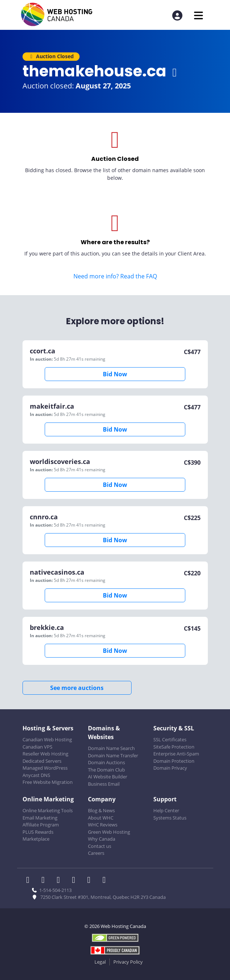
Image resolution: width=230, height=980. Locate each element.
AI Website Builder (108, 777)
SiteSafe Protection (174, 747)
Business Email (104, 784)
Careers (96, 853)
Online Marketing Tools (48, 810)
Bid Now (115, 374)
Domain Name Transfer (113, 755)
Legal (100, 962)
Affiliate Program (41, 825)
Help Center (166, 810)
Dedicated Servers (42, 761)
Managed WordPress (45, 768)
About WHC (101, 818)
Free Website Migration (48, 782)
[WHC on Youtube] (91, 881)
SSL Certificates (170, 739)
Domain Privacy (170, 768)
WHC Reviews (103, 825)
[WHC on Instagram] (76, 881)
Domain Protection (174, 761)
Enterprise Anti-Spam (176, 754)
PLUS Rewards (38, 832)
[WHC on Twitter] (45, 881)
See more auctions (77, 688)
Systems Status (170, 818)
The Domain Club (106, 770)
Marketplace (36, 839)
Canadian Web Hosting (47, 739)
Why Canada (102, 839)
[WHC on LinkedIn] (61, 881)
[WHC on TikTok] (106, 881)
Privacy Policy (128, 962)
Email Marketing (40, 818)
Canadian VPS (37, 747)
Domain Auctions (106, 762)
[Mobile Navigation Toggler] (199, 15)
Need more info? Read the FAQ (115, 276)
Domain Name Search (111, 748)
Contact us (100, 846)
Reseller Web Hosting (45, 754)
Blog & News (101, 810)
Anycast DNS (36, 775)
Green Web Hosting (109, 832)
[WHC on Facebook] (30, 881)
